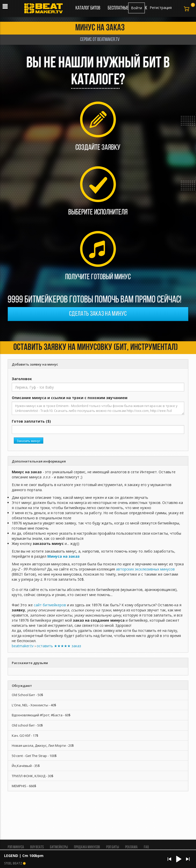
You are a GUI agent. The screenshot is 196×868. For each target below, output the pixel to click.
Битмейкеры (59, 847)
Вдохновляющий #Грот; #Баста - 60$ (41, 715)
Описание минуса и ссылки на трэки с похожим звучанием (70, 398)
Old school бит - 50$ (27, 725)
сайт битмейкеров (50, 605)
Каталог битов (88, 8)
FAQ (146, 847)
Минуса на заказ (63, 556)
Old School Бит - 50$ (28, 695)
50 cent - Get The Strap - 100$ (34, 756)
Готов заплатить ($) (31, 421)
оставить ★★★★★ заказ (59, 646)
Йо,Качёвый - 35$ (26, 766)
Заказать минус (29, 441)
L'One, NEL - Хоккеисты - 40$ (34, 705)
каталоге (95, 80)
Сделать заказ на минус (98, 314)
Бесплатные (118, 8)
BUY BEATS (37, 847)
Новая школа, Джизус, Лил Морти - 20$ (43, 745)
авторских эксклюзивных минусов (145, 569)
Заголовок (22, 379)
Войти (137, 8)
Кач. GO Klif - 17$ (25, 735)
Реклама (131, 847)
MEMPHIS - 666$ (24, 786)
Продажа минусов (87, 847)
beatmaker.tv (23, 646)
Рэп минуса (16, 847)
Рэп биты (113, 847)
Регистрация (161, 8)
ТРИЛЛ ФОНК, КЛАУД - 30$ (33, 776)
